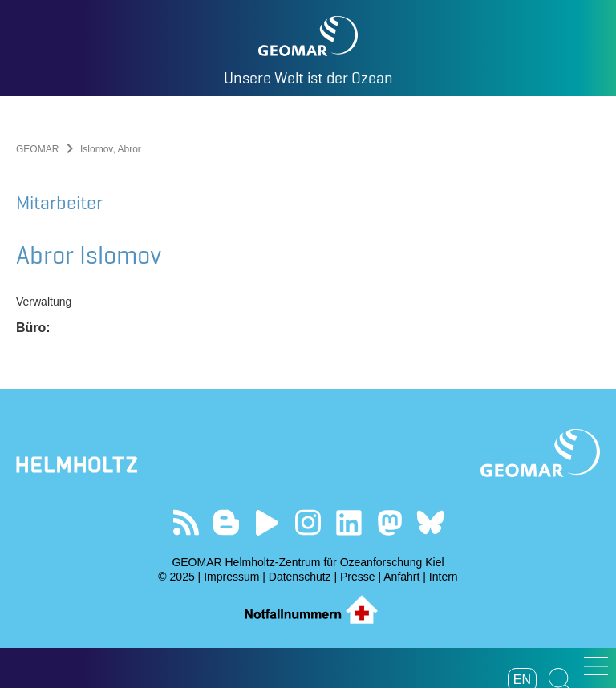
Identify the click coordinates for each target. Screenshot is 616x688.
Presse (358, 577)
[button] (596, 666)
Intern (444, 577)
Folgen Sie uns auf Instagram (308, 522)
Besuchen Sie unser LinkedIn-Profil (349, 522)
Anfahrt (401, 577)
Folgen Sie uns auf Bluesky (430, 522)
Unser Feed (186, 522)
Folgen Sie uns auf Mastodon (389, 522)
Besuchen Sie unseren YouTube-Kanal (267, 522)
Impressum (231, 577)
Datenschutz (300, 577)
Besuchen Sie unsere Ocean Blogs (227, 522)
